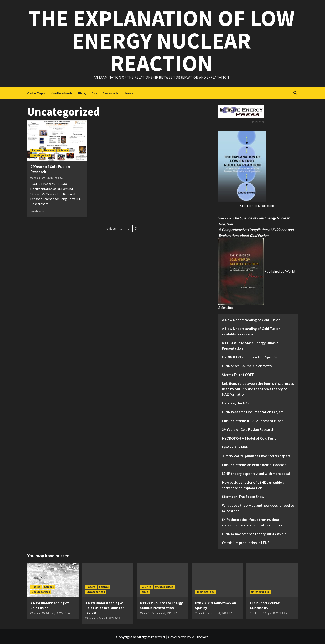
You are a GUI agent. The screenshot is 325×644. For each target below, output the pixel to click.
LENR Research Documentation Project (253, 412)
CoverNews (177, 637)
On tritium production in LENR (246, 543)
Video (145, 592)
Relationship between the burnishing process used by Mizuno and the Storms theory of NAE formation (258, 389)
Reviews (49, 150)
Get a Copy (36, 93)
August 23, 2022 (273, 613)
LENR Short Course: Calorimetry (247, 366)
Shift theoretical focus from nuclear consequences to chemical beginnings (252, 522)
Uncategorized (41, 155)
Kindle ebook (61, 93)
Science (63, 150)
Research (110, 93)
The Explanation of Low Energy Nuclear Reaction (161, 41)
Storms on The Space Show (243, 497)
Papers (36, 150)
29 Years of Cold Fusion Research (248, 429)
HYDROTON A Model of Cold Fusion (250, 438)
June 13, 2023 (107, 618)
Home (128, 93)
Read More (37, 211)
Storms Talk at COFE (238, 375)
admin (37, 178)
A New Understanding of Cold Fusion (251, 320)
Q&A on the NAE (235, 447)
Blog (82, 93)
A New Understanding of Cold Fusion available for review (251, 331)
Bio (94, 93)
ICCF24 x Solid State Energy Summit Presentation (250, 345)
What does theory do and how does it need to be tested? (258, 508)
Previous (110, 229)
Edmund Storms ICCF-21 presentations (253, 421)
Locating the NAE (236, 403)
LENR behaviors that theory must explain (254, 534)
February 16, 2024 (55, 613)
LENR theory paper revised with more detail (256, 474)
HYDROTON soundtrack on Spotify (249, 357)
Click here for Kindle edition (258, 206)
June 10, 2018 (52, 178)
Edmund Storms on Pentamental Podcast (254, 465)
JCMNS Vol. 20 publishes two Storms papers (256, 456)
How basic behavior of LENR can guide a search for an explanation (253, 485)
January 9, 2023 (163, 613)
